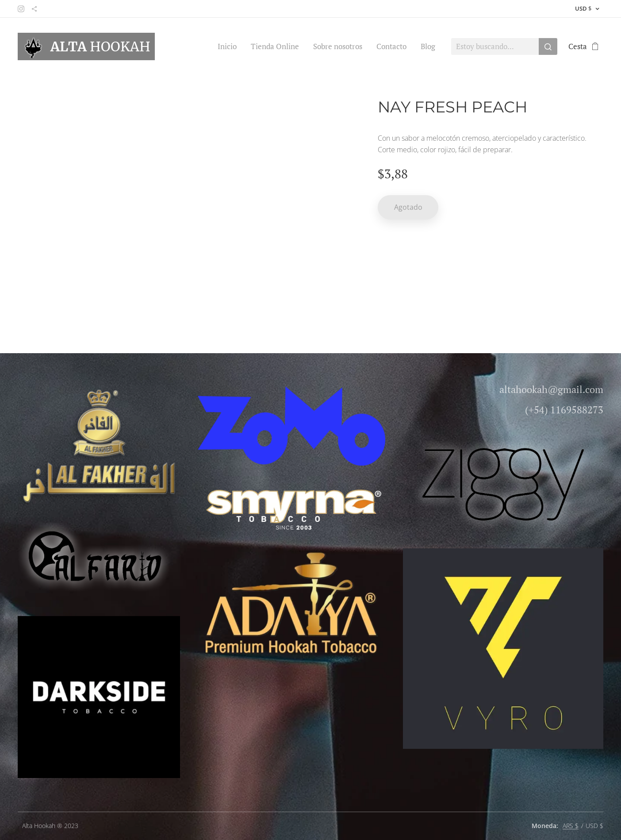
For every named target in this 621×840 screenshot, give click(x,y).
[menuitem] (230, 46)
